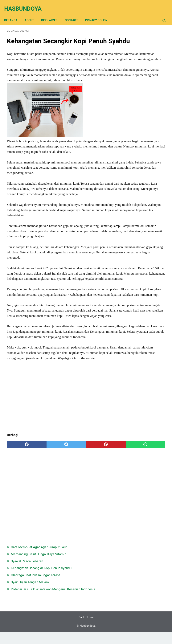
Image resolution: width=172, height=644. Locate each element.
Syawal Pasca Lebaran (146, 54)
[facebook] (20, 536)
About (32, 14)
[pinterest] (72, 536)
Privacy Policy (99, 14)
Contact (74, 14)
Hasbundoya (26, 4)
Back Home (86, 630)
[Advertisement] (59, 488)
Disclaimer (52, 14)
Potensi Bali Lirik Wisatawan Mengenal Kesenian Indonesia (145, 102)
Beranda (13, 14)
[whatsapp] (99, 536)
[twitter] (46, 536)
